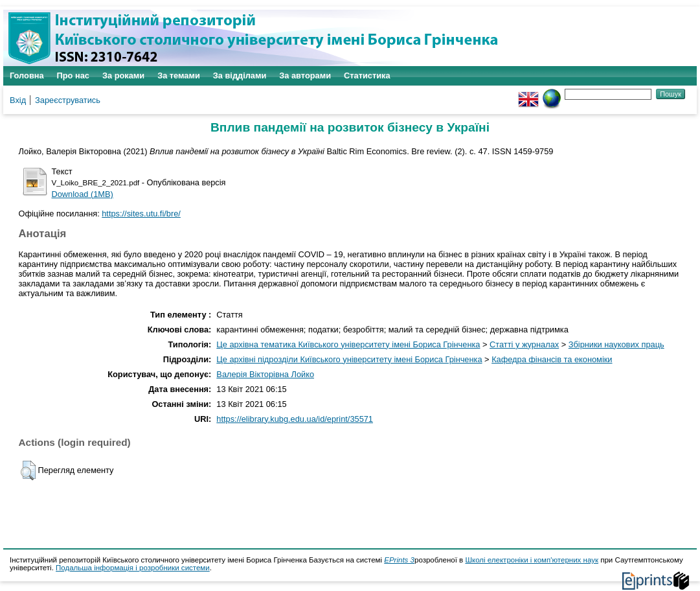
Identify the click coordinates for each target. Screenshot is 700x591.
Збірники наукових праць (616, 344)
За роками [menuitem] (123, 75)
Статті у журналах (524, 344)
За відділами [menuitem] (240, 75)
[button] (28, 470)
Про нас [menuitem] (73, 75)
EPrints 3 (399, 560)
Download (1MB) (83, 194)
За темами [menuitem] (179, 75)
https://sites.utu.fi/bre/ (141, 214)
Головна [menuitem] (27, 75)
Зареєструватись (68, 100)
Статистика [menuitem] (367, 75)
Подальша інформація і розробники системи (133, 568)
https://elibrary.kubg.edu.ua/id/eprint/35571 (295, 419)
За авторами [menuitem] (305, 75)
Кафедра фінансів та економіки (552, 359)
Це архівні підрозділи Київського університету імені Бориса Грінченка (349, 359)
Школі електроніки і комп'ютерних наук (532, 560)
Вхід (18, 100)
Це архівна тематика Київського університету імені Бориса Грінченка (348, 344)
